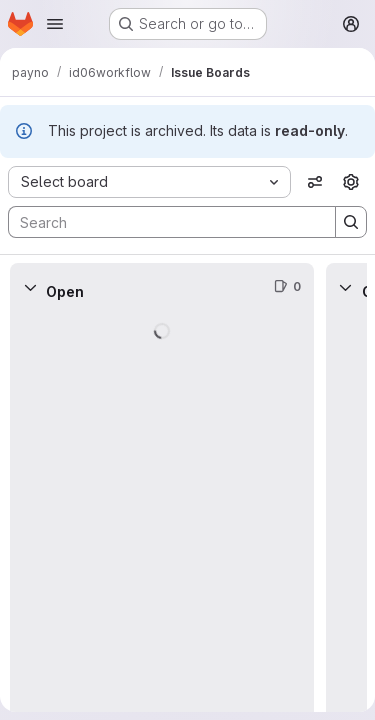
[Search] (162, 222)
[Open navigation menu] (55, 24)
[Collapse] (30, 287)
